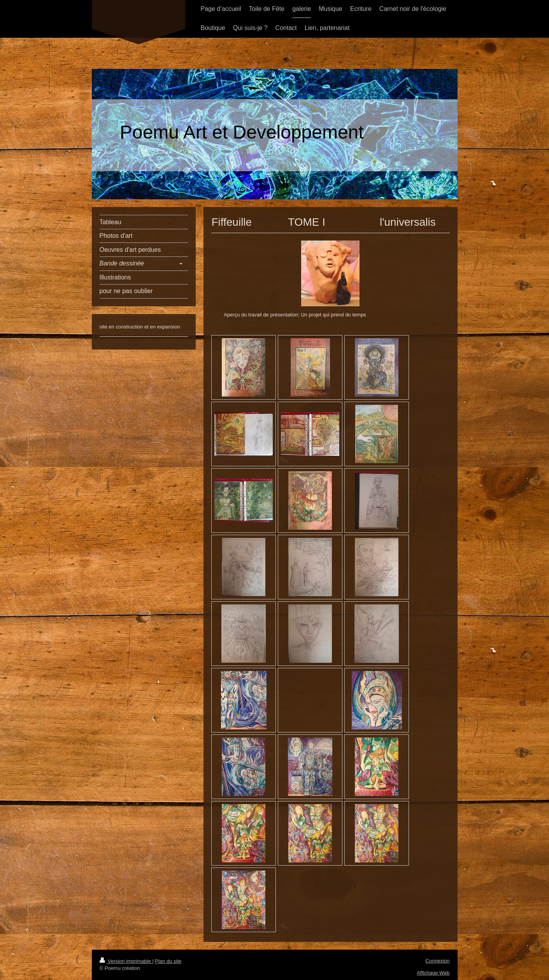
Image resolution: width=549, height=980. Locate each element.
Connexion (437, 961)
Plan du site (168, 961)
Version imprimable (126, 961)
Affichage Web (433, 973)
